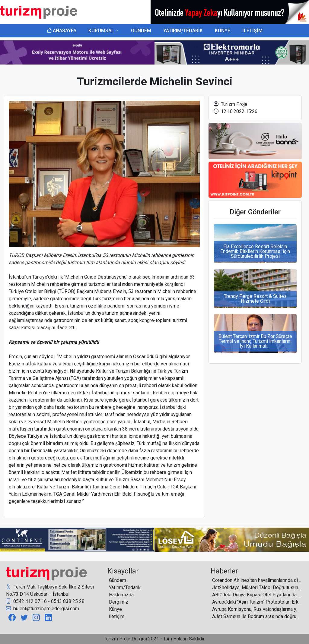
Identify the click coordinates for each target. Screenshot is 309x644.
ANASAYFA (62, 31)
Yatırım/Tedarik (125, 587)
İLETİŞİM (252, 31)
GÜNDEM (141, 31)
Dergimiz (119, 602)
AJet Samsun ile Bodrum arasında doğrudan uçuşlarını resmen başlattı (257, 616)
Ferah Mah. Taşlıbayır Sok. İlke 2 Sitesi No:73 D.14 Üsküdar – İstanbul (50, 590)
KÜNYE (223, 31)
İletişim (117, 616)
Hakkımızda (121, 595)
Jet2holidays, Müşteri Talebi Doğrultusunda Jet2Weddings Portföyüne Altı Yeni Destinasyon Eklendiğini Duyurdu (257, 587)
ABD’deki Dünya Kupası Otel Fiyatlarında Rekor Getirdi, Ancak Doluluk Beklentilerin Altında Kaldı (257, 595)
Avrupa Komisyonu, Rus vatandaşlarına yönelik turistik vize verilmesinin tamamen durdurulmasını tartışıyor (257, 609)
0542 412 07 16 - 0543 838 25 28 (45, 601)
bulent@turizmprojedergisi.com (43, 609)
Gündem (118, 580)
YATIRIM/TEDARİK (183, 31)
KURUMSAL (101, 31)
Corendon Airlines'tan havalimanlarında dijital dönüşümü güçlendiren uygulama (257, 580)
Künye (115, 609)
